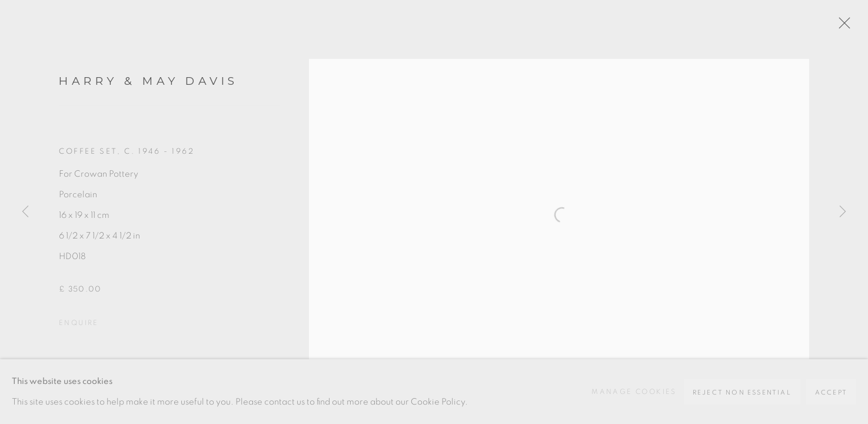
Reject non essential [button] (742, 392)
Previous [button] (25, 212)
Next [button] (843, 212)
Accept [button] (831, 392)
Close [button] (842, 26)
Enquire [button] (79, 323)
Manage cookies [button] (634, 392)
